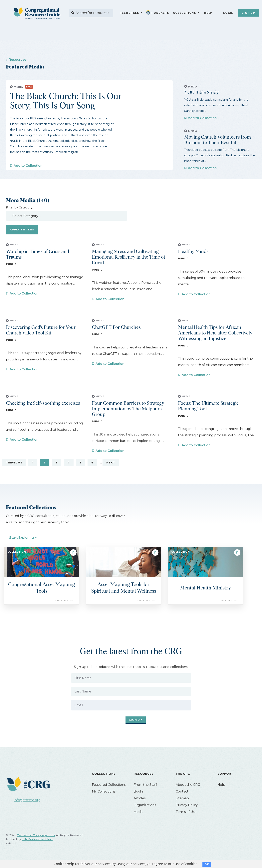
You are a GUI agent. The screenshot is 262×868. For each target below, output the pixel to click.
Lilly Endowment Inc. (37, 839)
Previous (14, 463)
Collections (184, 13)
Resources (129, 13)
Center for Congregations (36, 835)
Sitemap (182, 798)
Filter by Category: (19, 207)
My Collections (104, 791)
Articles (140, 798)
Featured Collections (109, 785)
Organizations (145, 805)
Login (228, 13)
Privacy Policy (187, 805)
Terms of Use (186, 812)
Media (138, 812)
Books (139, 791)
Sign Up (249, 13)
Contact (182, 791)
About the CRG (188, 785)
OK (207, 864)
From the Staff (145, 785)
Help (208, 13)
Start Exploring (21, 538)
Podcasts (158, 12)
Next (111, 463)
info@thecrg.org (27, 800)
